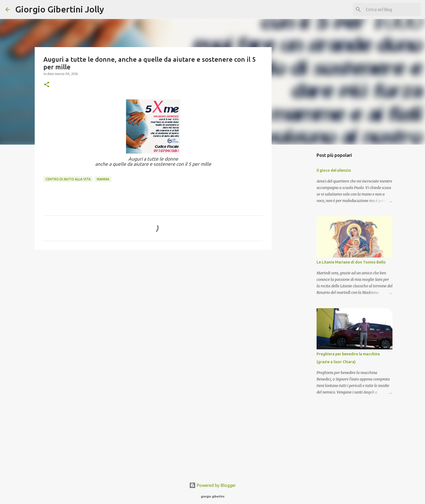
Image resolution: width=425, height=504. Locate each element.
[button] (47, 85)
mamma (103, 179)
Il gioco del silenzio (334, 170)
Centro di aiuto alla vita (68, 179)
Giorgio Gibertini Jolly (60, 9)
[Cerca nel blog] (392, 9)
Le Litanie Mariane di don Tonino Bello (351, 262)
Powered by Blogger (212, 485)
